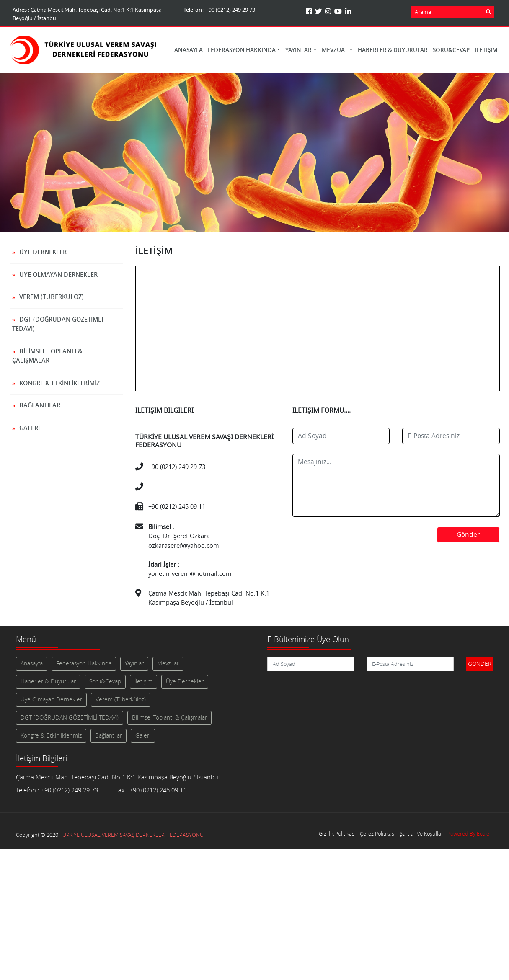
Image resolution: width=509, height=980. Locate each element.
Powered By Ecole (468, 834)
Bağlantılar (40, 405)
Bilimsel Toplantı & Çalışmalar (47, 356)
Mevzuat (168, 663)
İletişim (486, 50)
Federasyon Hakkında (84, 663)
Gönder (468, 535)
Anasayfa (189, 50)
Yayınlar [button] (298, 50)
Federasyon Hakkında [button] (242, 50)
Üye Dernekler (43, 252)
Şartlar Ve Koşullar (421, 834)
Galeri (30, 428)
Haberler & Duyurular (393, 50)
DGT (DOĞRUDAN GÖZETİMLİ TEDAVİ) (58, 324)
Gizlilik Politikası (337, 834)
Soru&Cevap (451, 50)
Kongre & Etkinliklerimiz (59, 383)
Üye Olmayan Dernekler (58, 275)
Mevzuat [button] (335, 50)
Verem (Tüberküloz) (52, 297)
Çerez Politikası (378, 834)
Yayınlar (134, 663)
